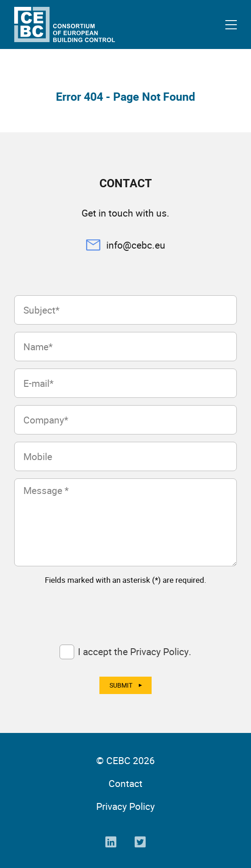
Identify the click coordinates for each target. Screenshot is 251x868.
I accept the (135, 651)
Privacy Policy (125, 806)
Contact (125, 783)
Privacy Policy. (161, 651)
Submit (121, 685)
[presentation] (84, 610)
